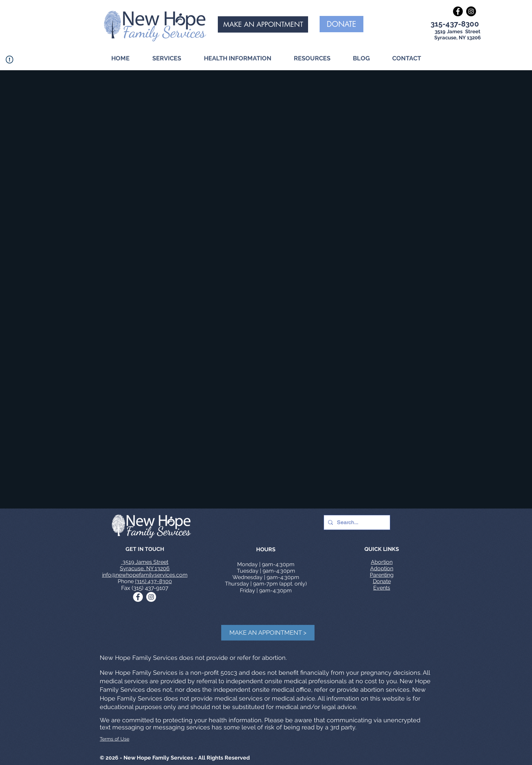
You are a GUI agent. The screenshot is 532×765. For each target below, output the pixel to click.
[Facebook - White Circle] (138, 597)
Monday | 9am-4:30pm (266, 564)
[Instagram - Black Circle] (471, 11)
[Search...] (356, 522)
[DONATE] (341, 24)
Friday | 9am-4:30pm (266, 590)
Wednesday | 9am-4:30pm (266, 577)
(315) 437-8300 (154, 581)
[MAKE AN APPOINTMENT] (263, 24)
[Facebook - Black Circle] (458, 11)
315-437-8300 (455, 24)
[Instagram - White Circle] (151, 597)
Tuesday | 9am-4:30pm (266, 571)
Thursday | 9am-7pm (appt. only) (266, 584)
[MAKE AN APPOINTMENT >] (268, 633)
